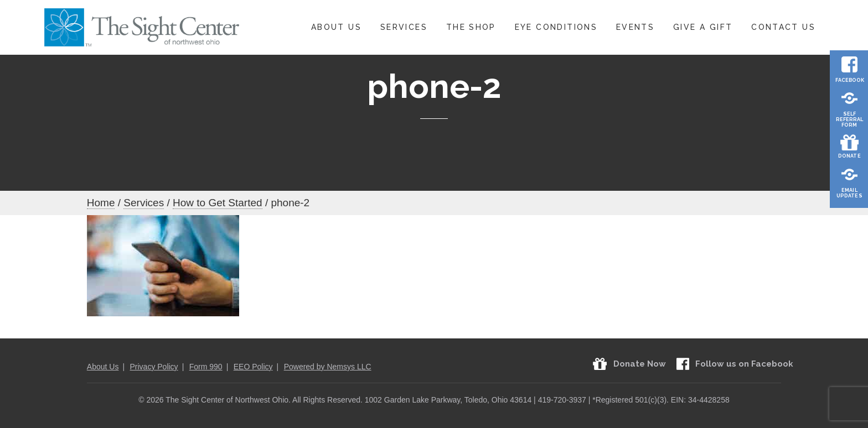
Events (635, 27)
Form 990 (206, 367)
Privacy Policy (154, 367)
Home (101, 203)
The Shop (471, 27)
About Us (336, 27)
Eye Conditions (556, 27)
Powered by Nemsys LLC (328, 367)
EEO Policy (253, 367)
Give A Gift (703, 27)
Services (404, 27)
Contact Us (783, 27)
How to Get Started (218, 203)
